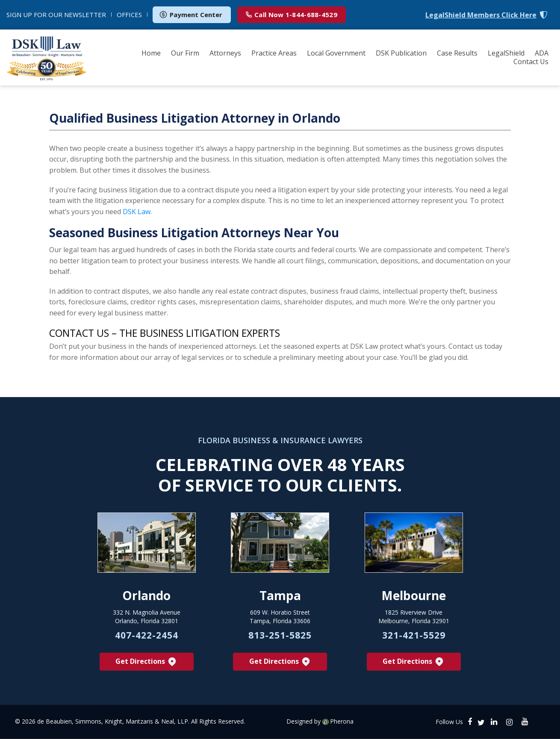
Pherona (342, 722)
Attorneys (225, 53)
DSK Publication (401, 53)
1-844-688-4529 (292, 15)
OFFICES (129, 15)
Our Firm (185, 53)
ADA (542, 53)
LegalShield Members (481, 15)
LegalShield (506, 53)
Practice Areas (274, 53)
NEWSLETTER (56, 15)
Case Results (457, 53)
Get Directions (146, 662)
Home (151, 53)
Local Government (336, 53)
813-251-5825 (280, 636)
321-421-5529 (414, 636)
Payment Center (191, 15)
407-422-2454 (147, 636)
